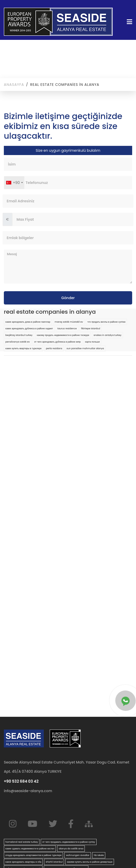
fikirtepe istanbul (91, 329)
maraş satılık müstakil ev (69, 322)
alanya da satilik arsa (71, 849)
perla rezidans (54, 348)
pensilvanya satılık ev (18, 342)
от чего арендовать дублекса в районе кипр (57, 342)
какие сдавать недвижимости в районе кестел (30, 849)
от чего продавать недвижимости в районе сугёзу (69, 842)
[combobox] (14, 183)
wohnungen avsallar (78, 855)
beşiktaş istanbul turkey (19, 335)
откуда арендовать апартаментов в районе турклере (33, 855)
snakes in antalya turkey (107, 335)
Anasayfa (14, 85)
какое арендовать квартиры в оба (23, 862)
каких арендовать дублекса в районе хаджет (29, 329)
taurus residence (67, 329)
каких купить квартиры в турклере (23, 348)
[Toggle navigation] (128, 22)
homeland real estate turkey (22, 842)
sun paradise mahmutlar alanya (85, 348)
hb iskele (99, 855)
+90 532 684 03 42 (21, 781)
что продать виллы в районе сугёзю (106, 322)
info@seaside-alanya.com (28, 791)
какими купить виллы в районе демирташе (90, 862)
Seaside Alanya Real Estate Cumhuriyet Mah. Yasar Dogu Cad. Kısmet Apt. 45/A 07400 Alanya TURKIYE (67, 767)
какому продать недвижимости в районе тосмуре (63, 335)
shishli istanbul (54, 862)
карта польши (92, 342)
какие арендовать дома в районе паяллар (28, 322)
